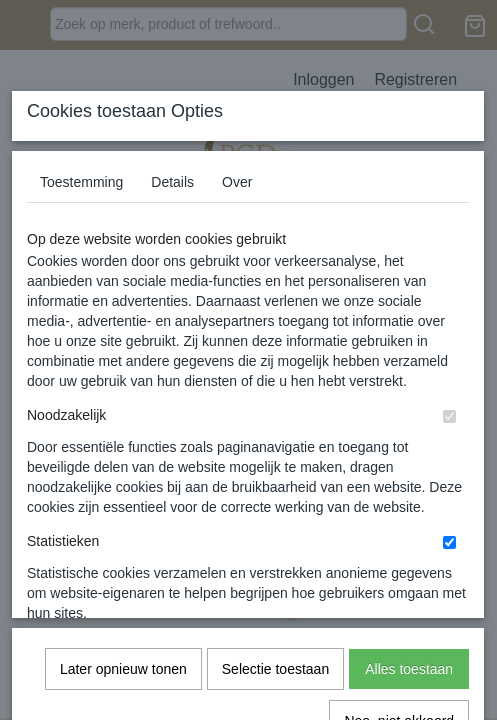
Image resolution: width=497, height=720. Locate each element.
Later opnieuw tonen (123, 596)
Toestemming (81, 331)
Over (237, 331)
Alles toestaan (409, 596)
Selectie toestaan (275, 596)
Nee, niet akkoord (399, 648)
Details (172, 331)
